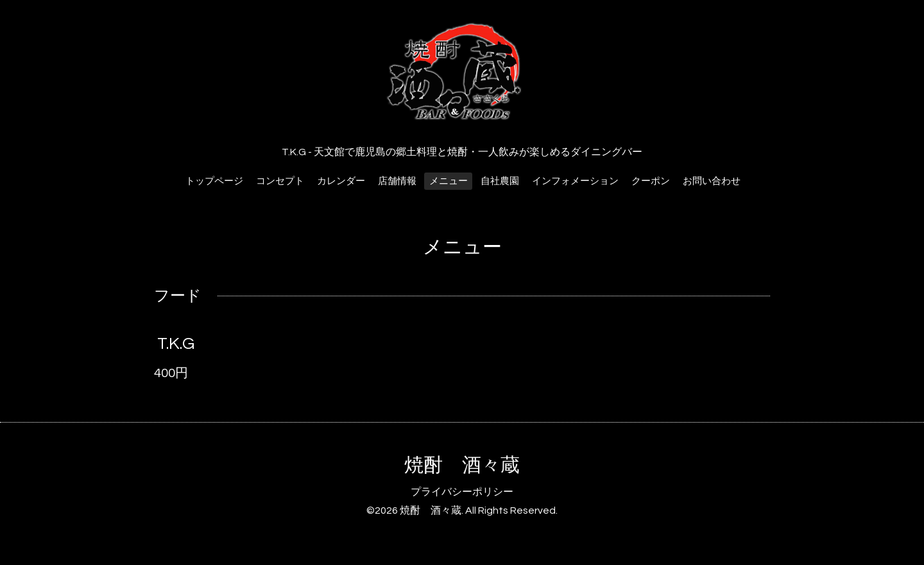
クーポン (651, 181)
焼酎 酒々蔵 (462, 465)
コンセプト (280, 181)
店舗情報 (397, 181)
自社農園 (500, 181)
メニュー (449, 181)
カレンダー (341, 181)
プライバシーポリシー (462, 492)
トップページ (214, 181)
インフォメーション (575, 181)
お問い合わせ (712, 181)
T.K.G (176, 344)
